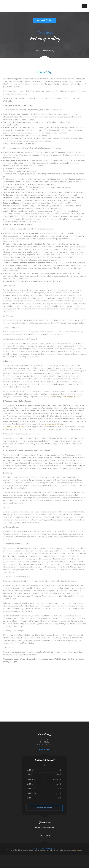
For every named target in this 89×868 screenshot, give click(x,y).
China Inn (36, 859)
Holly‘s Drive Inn (16, 857)
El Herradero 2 (10, 857)
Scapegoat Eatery (26, 859)
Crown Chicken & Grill (28, 857)
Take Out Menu (45, 835)
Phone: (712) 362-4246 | (44, 827)
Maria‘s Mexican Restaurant (43, 859)
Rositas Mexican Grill (20, 859)
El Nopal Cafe (78, 857)
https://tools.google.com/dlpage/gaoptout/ (64, 397)
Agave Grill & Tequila (85, 857)
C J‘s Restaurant (58, 857)
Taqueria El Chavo (22, 857)
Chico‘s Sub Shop (50, 859)
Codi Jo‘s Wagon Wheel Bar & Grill (67, 859)
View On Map (44, 749)
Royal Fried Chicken (56, 857)
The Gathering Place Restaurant (75, 857)
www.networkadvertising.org (53, 424)
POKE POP (8, 857)
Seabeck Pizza (80, 859)
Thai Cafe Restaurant (47, 859)
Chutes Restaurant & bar (87, 859)
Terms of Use (39, 848)
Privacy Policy (44, 72)
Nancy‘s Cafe (71, 857)
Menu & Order (44, 20)
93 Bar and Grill (15, 859)
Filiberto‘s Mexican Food (12, 859)
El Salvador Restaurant (60, 859)
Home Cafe (46, 862)
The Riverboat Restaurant (5, 857)
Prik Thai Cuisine (2, 859)
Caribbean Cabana (13, 857)
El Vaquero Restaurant (34, 857)
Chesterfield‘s (67, 857)
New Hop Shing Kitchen (53, 859)
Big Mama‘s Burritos (29, 859)
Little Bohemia (41, 857)
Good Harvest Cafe (23, 859)
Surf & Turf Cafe (25, 857)
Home (37, 51)
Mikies (17, 859)
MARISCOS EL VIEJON (83, 859)
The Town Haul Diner (5, 859)
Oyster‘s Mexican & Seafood (44, 857)
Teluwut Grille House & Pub (71, 859)
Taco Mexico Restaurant (19, 857)
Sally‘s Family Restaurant (43, 862)
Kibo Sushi (61, 857)
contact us (78, 850)
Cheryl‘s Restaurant (9, 859)
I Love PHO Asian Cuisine (64, 857)
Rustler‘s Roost (49, 857)
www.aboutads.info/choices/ (14, 427)
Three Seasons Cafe (77, 859)
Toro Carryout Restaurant (39, 859)
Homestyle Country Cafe (82, 857)
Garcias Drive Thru (1, 857)
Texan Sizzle (63, 859)
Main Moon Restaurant (56, 859)
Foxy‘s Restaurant (34, 859)
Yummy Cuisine (69, 857)
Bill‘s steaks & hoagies (52, 857)
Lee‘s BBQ (31, 859)
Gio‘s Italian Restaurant (38, 857)
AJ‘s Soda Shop (31, 857)
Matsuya (47, 857)
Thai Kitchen (75, 859)
